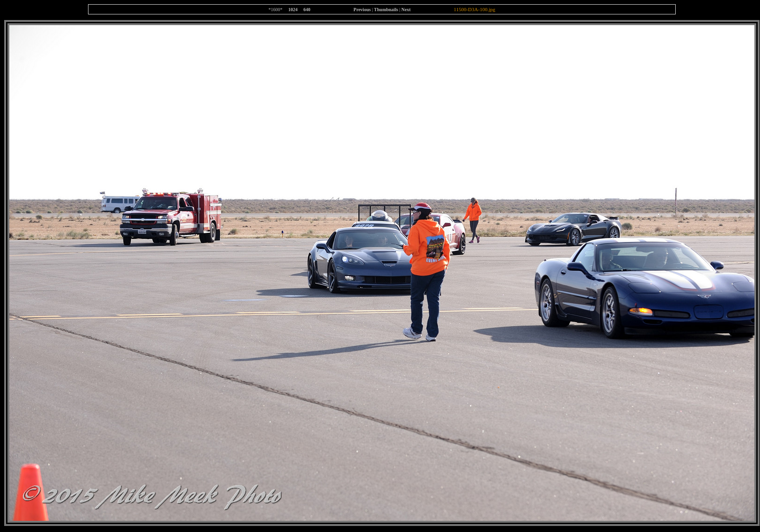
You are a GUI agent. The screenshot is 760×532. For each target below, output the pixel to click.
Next (406, 10)
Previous (362, 10)
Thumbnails (386, 10)
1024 (293, 10)
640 (307, 10)
